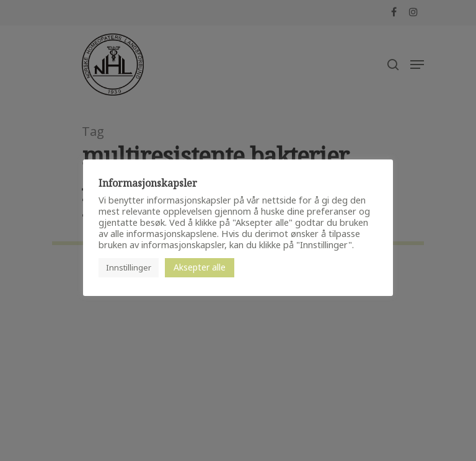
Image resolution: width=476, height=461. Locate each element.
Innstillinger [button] (129, 267)
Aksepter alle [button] (200, 267)
